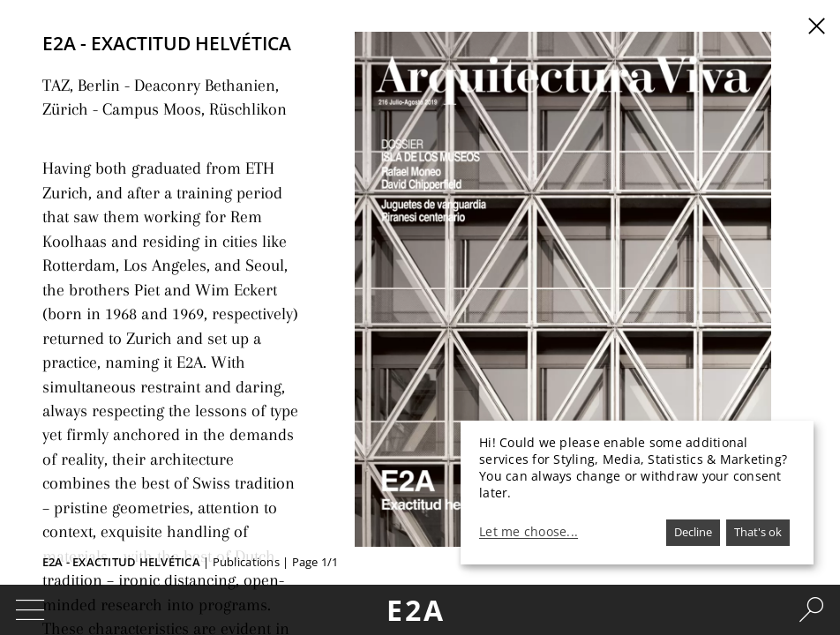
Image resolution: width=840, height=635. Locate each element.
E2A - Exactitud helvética (121, 562)
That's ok (758, 532)
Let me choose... (529, 532)
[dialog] (637, 493)
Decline (693, 532)
